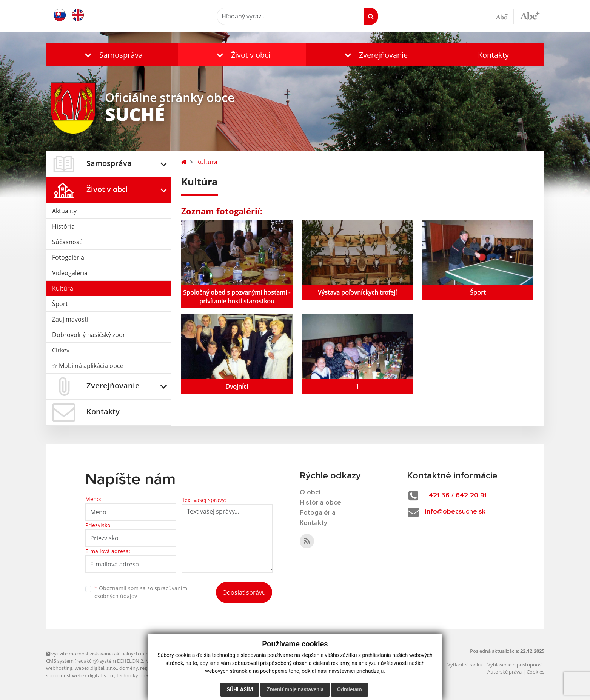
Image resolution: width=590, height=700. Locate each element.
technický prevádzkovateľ (145, 675)
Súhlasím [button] (240, 689)
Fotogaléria (68, 257)
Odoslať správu (244, 592)
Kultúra (63, 288)
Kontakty (493, 55)
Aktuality (64, 211)
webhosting (59, 668)
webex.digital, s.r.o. (96, 668)
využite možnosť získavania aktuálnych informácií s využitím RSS (121, 654)
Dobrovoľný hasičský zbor (89, 335)
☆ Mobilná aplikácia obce (88, 366)
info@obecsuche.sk (455, 512)
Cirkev (61, 350)
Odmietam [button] (349, 689)
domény (129, 668)
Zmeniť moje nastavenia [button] (295, 689)
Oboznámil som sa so (141, 592)
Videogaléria (70, 273)
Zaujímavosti (70, 319)
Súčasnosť (67, 242)
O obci (310, 492)
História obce (320, 503)
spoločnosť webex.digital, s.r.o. (80, 675)
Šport (60, 304)
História (63, 226)
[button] (112, 55)
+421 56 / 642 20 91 (456, 495)
